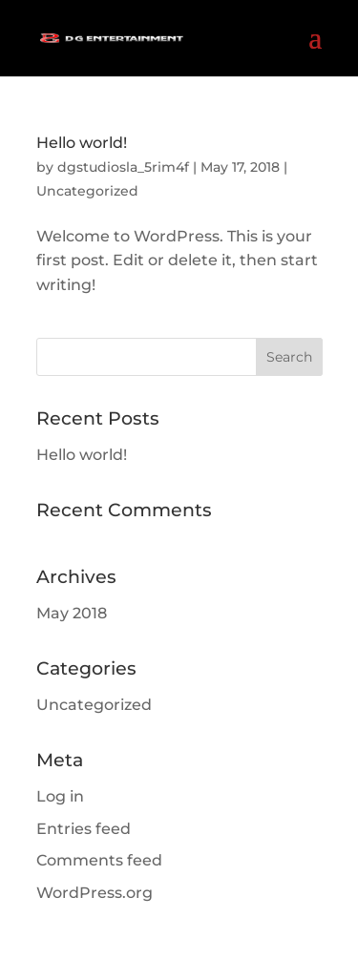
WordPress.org (95, 893)
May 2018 (72, 613)
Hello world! (82, 143)
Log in (60, 796)
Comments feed (99, 860)
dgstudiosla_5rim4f (123, 167)
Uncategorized (87, 191)
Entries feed (84, 829)
